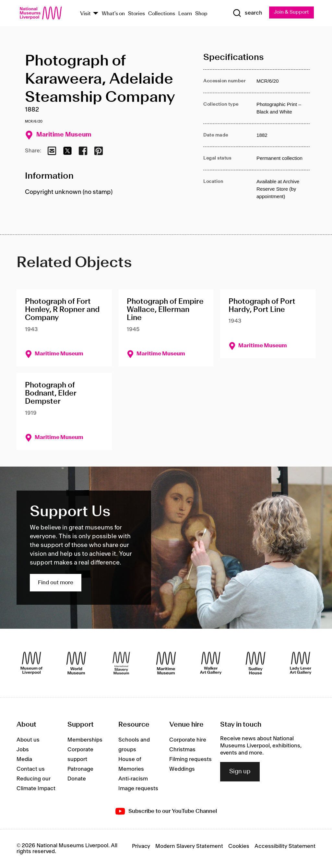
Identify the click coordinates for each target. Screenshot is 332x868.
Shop (201, 14)
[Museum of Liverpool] (31, 663)
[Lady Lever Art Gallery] (301, 663)
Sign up (240, 772)
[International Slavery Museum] (121, 663)
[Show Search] (247, 13)
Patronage (80, 769)
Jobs (23, 750)
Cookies (239, 846)
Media (24, 759)
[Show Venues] (96, 14)
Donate (77, 779)
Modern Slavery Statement (189, 846)
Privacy (141, 846)
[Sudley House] (255, 663)
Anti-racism (133, 779)
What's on (113, 14)
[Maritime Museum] (166, 663)
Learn (185, 14)
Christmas (182, 750)
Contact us (31, 769)
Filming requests (190, 759)
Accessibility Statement (285, 846)
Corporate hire (188, 740)
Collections (162, 14)
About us (28, 740)
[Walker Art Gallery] (211, 663)
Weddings (182, 769)
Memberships (85, 740)
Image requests (138, 789)
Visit (85, 14)
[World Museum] (76, 663)
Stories (136, 14)
